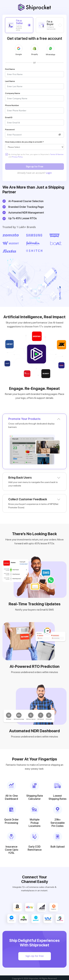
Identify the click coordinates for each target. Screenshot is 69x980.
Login (49, 173)
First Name (10, 69)
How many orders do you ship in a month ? (24, 142)
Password (10, 130)
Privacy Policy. (17, 157)
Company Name (13, 93)
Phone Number (12, 105)
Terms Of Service (57, 154)
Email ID (9, 117)
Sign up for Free (34, 167)
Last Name (10, 81)
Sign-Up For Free (35, 956)
